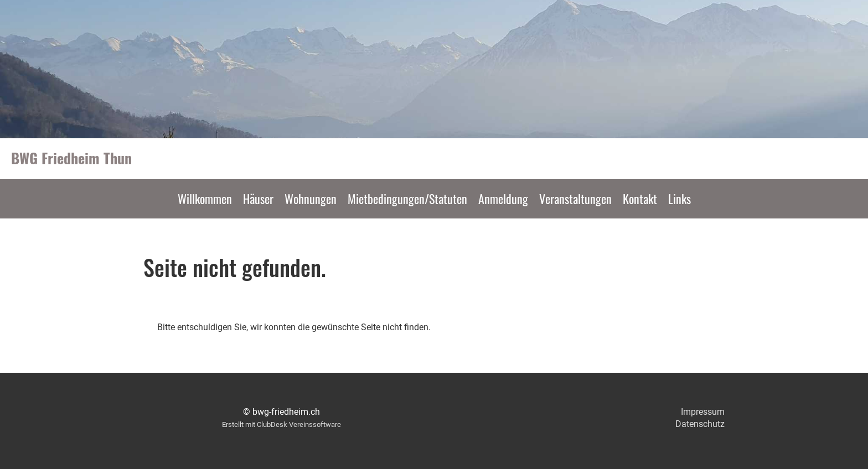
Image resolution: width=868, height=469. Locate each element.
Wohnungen (311, 199)
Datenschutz (700, 424)
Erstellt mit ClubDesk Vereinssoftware (281, 424)
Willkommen (205, 199)
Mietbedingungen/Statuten (407, 199)
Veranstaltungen (575, 199)
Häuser (258, 199)
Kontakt (640, 199)
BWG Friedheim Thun (71, 158)
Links (680, 199)
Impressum (703, 412)
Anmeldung (503, 199)
